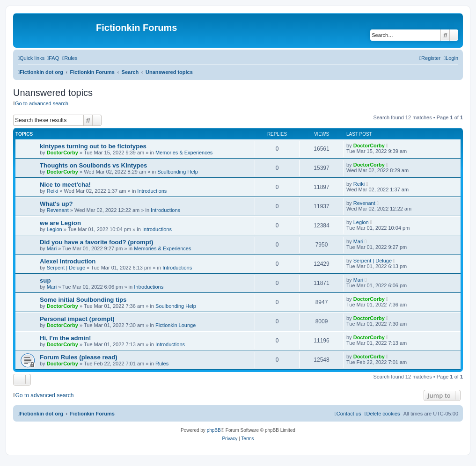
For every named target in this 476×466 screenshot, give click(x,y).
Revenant (58, 210)
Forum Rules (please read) (79, 357)
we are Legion (60, 223)
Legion (55, 229)
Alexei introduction (68, 261)
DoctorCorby (62, 153)
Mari (52, 248)
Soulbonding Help (178, 172)
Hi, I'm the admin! (65, 338)
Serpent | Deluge (66, 268)
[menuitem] (53, 58)
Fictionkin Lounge (176, 325)
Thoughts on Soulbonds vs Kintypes (93, 165)
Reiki (52, 191)
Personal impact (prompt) (77, 319)
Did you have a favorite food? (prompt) (97, 242)
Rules (162, 364)
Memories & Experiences (184, 153)
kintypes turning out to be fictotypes (93, 146)
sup (45, 280)
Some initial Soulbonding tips (83, 300)
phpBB (214, 430)
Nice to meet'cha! (65, 185)
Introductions (152, 191)
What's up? (56, 204)
